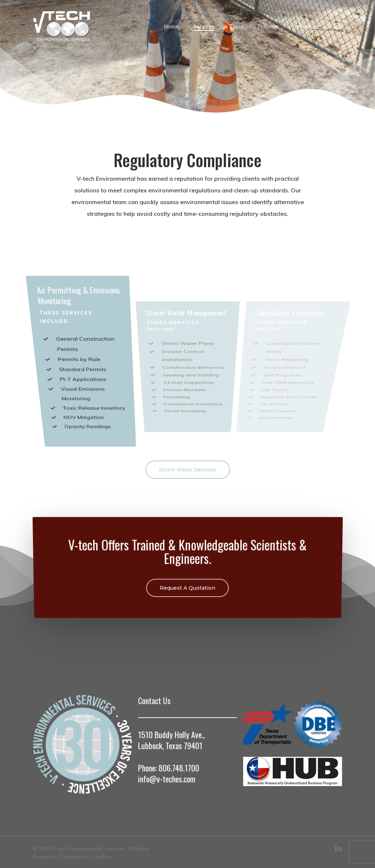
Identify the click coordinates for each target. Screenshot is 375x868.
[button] (188, 470)
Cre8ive (102, 857)
